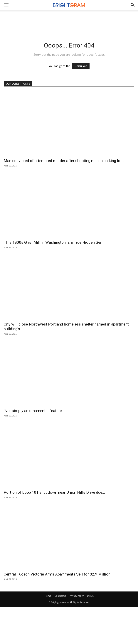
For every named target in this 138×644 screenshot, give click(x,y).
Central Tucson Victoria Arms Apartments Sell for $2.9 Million (57, 574)
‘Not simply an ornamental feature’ (33, 411)
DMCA (90, 596)
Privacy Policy (77, 596)
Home (48, 596)
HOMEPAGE (81, 66)
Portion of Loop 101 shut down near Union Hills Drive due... (54, 492)
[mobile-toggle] (6, 5)
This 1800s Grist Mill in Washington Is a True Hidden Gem (54, 242)
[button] (133, 5)
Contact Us (60, 596)
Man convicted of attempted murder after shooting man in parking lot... (64, 161)
